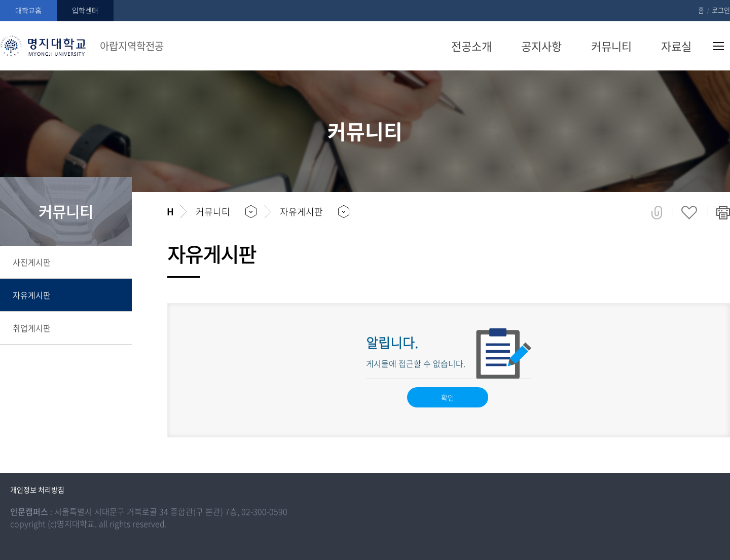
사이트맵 (719, 46)
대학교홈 (28, 10)
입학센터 (85, 10)
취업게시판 (32, 328)
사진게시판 (32, 262)
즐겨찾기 (689, 212)
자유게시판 (32, 295)
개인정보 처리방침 (37, 490)
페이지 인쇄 (723, 212)
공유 (657, 212)
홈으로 (170, 212)
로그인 (721, 10)
